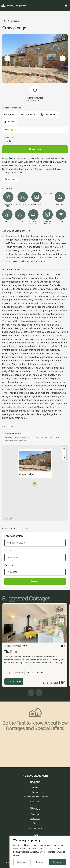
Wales (35, 792)
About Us (35, 814)
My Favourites (35, 828)
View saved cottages (35, 101)
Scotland (35, 787)
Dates (8, 551)
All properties (11, 21)
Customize (22, 862)
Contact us (35, 819)
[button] (35, 483)
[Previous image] (7, 58)
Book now (35, 149)
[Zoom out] (64, 453)
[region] (40, 852)
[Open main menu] (66, 6)
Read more (10, 179)
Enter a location (14, 536)
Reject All (40, 862)
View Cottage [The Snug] (14, 681)
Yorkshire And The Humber (35, 797)
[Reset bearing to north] (64, 458)
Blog (35, 823)
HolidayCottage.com (14, 5)
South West (35, 801)
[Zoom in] (64, 449)
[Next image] (63, 58)
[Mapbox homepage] (9, 519)
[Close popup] (51, 451)
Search (35, 581)
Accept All (58, 862)
